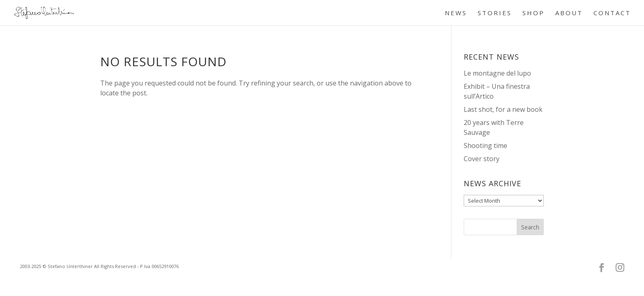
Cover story (482, 159)
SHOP (534, 13)
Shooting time (485, 146)
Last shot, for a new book (503, 109)
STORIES (495, 13)
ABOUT (569, 13)
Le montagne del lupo (497, 73)
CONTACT (612, 13)
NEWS (456, 13)
